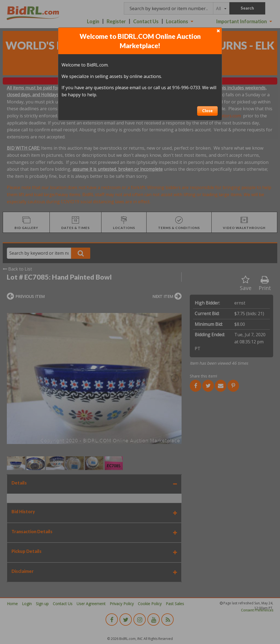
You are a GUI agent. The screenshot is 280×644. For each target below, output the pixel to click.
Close (207, 111)
